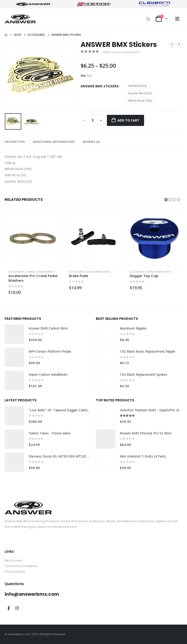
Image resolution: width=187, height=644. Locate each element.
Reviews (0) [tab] (91, 142)
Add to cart (128, 120)
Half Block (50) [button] (137, 86)
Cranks (30, 272)
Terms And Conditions (21, 566)
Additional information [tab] (54, 142)
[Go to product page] (33, 238)
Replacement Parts (48, 272)
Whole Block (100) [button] (140, 101)
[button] (148, 19)
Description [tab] (15, 142)
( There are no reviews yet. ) (121, 52)
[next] (179, 45)
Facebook (9, 608)
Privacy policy (15, 572)
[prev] (172, 45)
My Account (13, 560)
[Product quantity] (93, 120)
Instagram (17, 608)
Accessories (16, 272)
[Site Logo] (20, 19)
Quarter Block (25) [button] (140, 93)
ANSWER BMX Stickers (100, 86)
